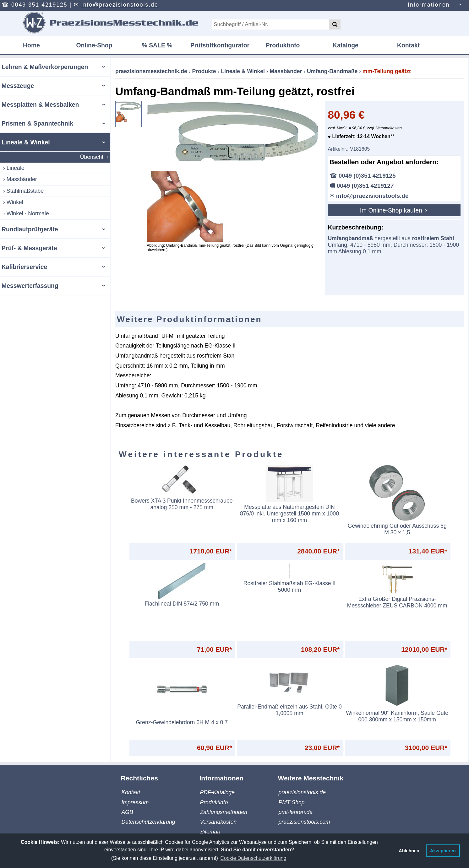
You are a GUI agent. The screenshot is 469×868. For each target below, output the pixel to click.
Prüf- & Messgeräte (29, 248)
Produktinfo (283, 45)
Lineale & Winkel (26, 142)
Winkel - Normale (28, 213)
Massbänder (22, 179)
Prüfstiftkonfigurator (220, 45)
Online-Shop (94, 45)
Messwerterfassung (30, 286)
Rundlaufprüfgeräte (30, 229)
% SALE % (157, 45)
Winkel (15, 202)
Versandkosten (389, 128)
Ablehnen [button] (409, 851)
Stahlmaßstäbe (25, 191)
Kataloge (346, 45)
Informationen (429, 5)
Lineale (16, 168)
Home (31, 45)
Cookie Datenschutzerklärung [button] (253, 858)
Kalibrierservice (24, 267)
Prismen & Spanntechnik (37, 123)
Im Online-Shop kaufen (392, 210)
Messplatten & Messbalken (40, 105)
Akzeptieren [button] (443, 851)
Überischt (92, 157)
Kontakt (408, 45)
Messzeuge (18, 86)
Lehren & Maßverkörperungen (45, 67)
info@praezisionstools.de (120, 5)
